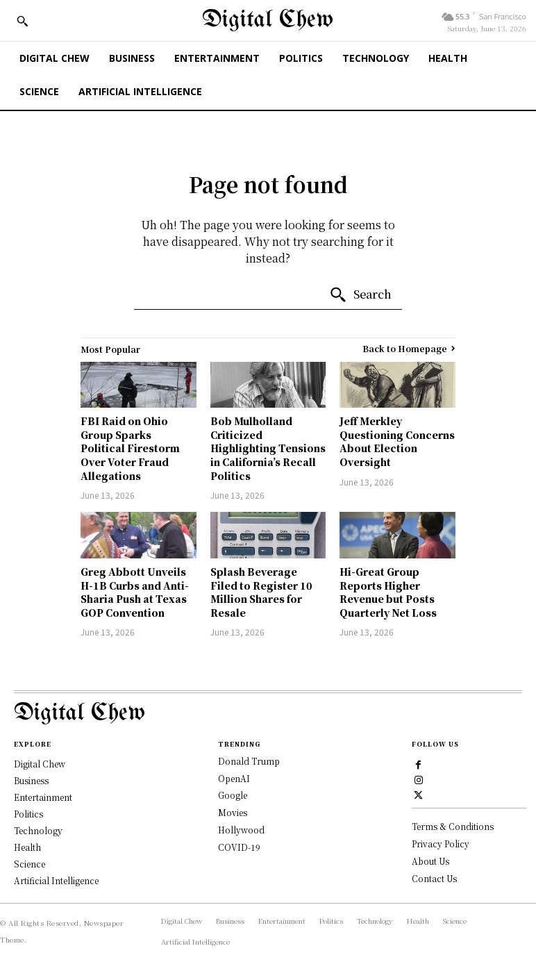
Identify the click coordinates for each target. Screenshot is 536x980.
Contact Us (434, 878)
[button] (22, 21)
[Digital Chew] (268, 20)
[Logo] (268, 714)
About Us (430, 861)
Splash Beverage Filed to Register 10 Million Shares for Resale (261, 592)
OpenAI (234, 778)
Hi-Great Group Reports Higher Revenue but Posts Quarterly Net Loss (388, 592)
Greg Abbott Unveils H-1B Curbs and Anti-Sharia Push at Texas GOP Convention (135, 592)
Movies (233, 812)
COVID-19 (239, 847)
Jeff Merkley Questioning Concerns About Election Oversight (397, 441)
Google (233, 795)
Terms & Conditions (453, 826)
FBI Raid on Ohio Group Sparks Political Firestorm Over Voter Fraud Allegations (130, 448)
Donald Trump (249, 761)
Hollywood (241, 830)
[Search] (360, 295)
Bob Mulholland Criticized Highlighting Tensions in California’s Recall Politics (268, 448)
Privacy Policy (441, 844)
